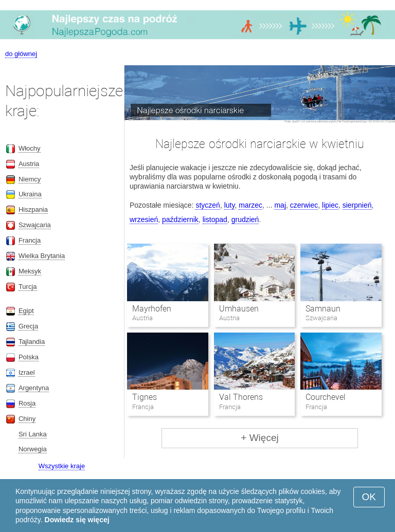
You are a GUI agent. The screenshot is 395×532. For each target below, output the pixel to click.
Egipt (26, 311)
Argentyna (34, 388)
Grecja (28, 326)
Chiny (27, 419)
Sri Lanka (33, 434)
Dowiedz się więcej (77, 520)
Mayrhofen (152, 309)
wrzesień (144, 219)
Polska (29, 357)
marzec (250, 205)
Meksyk (30, 271)
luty (230, 205)
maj (280, 205)
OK (369, 497)
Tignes (145, 397)
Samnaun (323, 309)
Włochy (30, 148)
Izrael (27, 372)
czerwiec (304, 205)
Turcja (28, 287)
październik (180, 219)
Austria (29, 164)
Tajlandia (32, 342)
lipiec (330, 205)
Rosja (27, 403)
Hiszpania (33, 209)
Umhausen (239, 309)
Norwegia (33, 449)
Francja (30, 240)
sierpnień (357, 205)
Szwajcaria (35, 225)
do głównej (21, 54)
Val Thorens (241, 397)
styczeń (208, 205)
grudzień (245, 219)
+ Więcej (259, 438)
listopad (215, 219)
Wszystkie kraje (62, 466)
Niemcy (30, 179)
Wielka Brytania (42, 256)
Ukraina (30, 194)
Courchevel (326, 397)
